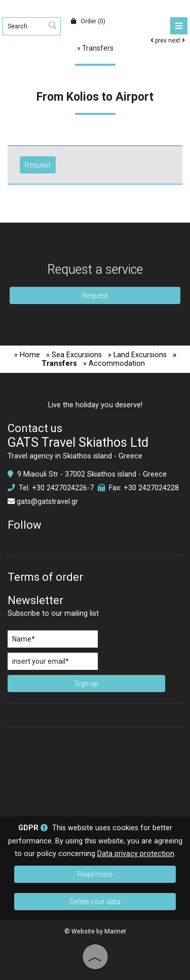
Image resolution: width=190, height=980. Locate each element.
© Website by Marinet (95, 931)
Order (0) (88, 21)
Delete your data (95, 902)
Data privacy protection (136, 854)
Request (95, 295)
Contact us (35, 428)
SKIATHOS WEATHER (95, 771)
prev (159, 40)
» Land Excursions (137, 355)
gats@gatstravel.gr (47, 502)
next (177, 40)
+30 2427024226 (60, 488)
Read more (95, 874)
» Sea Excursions (74, 355)
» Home (27, 355)
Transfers (98, 48)
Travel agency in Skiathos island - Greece (75, 456)
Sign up (86, 684)
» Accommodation (114, 364)
